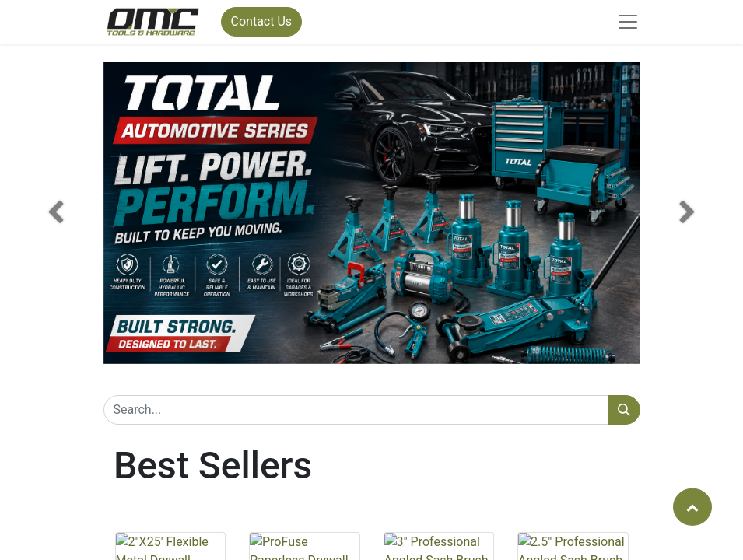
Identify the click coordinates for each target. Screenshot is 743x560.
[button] (56, 213)
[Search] (624, 410)
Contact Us (262, 21)
